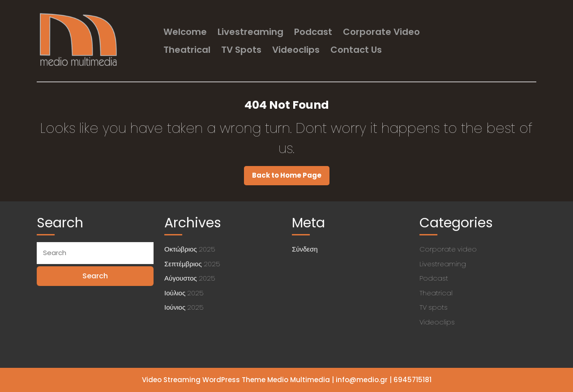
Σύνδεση (306, 249)
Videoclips (296, 50)
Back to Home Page (291, 178)
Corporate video (381, 32)
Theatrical (187, 50)
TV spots (241, 50)
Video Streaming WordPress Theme (204, 380)
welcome (185, 32)
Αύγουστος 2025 (190, 278)
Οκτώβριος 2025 (190, 249)
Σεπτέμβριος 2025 (193, 264)
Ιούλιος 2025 (185, 292)
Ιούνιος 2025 (185, 306)
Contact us (356, 50)
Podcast (313, 32)
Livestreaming (250, 32)
